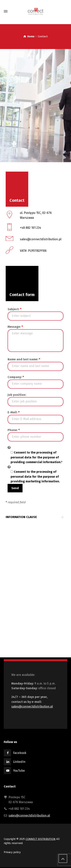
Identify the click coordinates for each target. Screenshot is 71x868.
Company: (16, 377)
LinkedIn (19, 762)
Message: (15, 327)
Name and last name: (24, 359)
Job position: (17, 395)
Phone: (14, 430)
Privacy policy (12, 852)
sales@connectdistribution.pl (32, 706)
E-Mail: (14, 412)
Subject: (14, 309)
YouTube (19, 771)
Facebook (20, 753)
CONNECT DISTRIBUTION (41, 839)
